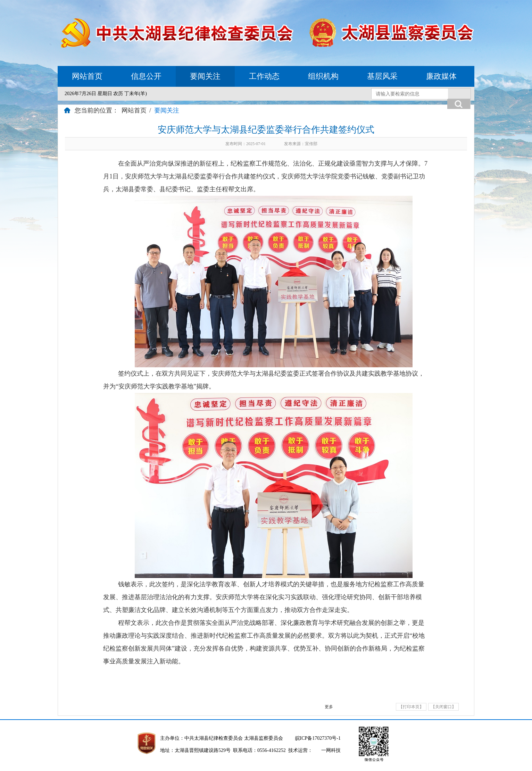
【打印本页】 (411, 707)
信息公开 (146, 76)
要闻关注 (205, 76)
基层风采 (382, 76)
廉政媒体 (441, 76)
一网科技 (331, 750)
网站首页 (87, 76)
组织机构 (323, 76)
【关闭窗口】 (443, 707)
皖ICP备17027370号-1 (318, 738)
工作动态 (264, 76)
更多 (329, 707)
